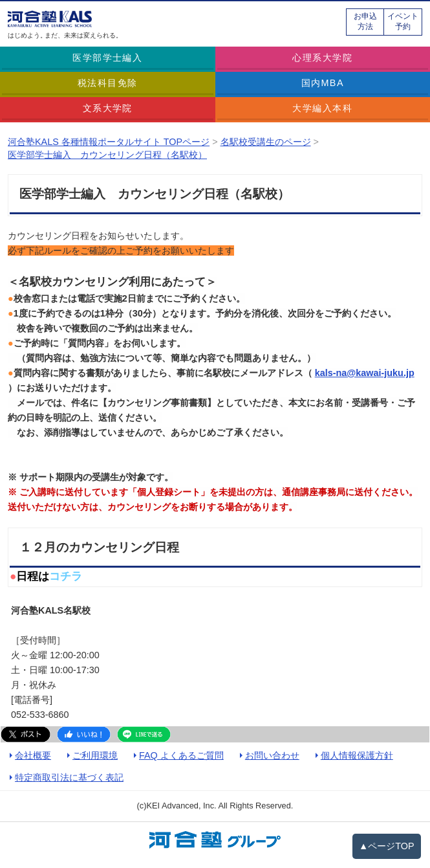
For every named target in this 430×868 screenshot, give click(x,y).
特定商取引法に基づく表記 (69, 777)
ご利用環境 (95, 755)
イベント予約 (403, 21)
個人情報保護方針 (357, 755)
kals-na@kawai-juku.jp (365, 373)
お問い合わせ (272, 755)
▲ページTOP (387, 846)
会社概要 (33, 755)
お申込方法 (365, 21)
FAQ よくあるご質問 (181, 755)
